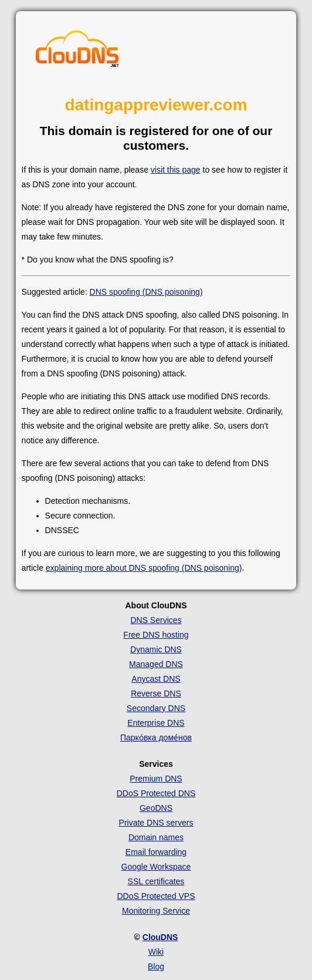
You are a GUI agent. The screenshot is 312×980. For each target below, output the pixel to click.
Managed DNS (156, 664)
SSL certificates (156, 881)
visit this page (176, 170)
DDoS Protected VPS (156, 896)
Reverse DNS (156, 693)
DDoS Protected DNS (156, 793)
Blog (156, 966)
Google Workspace (156, 867)
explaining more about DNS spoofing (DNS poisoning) (144, 568)
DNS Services (156, 620)
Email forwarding (156, 852)
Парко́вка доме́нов (156, 737)
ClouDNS (160, 937)
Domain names (156, 837)
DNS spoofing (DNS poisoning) (146, 292)
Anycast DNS (156, 679)
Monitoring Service (156, 911)
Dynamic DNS (156, 649)
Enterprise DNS (156, 723)
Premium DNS (156, 779)
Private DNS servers (156, 823)
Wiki (156, 952)
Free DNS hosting (156, 635)
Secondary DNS (156, 708)
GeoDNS (156, 808)
